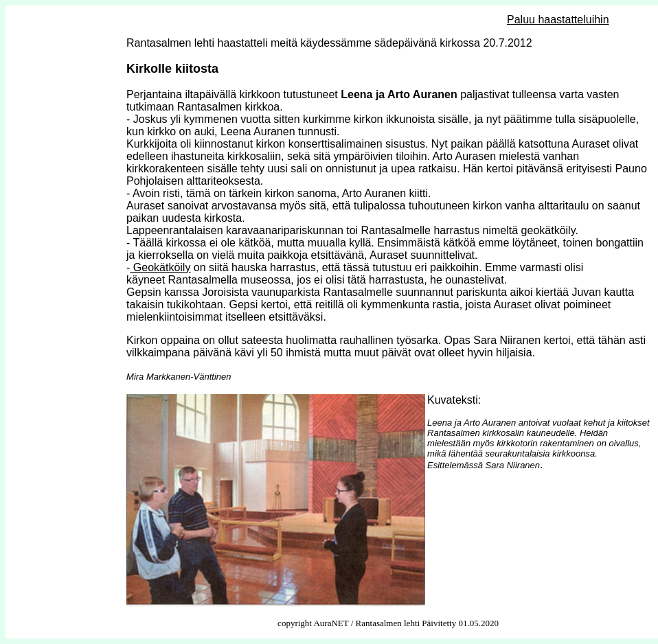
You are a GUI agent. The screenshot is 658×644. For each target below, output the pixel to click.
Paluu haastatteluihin (558, 20)
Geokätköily (160, 267)
